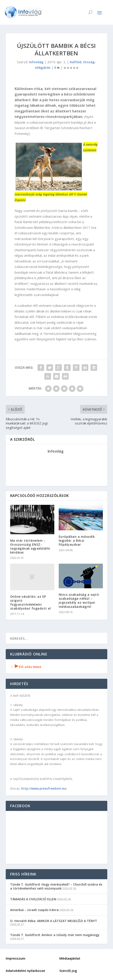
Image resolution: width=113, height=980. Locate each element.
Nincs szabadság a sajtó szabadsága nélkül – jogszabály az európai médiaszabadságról (79, 601)
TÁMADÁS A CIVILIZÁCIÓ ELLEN (33, 899)
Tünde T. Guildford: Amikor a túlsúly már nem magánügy (55, 935)
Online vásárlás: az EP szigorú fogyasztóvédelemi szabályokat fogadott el (31, 603)
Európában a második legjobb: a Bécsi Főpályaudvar (77, 541)
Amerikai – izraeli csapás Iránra (34, 910)
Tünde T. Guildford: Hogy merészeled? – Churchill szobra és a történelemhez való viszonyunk (56, 886)
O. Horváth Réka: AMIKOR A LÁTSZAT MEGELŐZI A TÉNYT (54, 921)
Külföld (75, 62)
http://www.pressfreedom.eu (43, 788)
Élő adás (26, 667)
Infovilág (36, 62)
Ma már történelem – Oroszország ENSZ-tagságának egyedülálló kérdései (30, 547)
